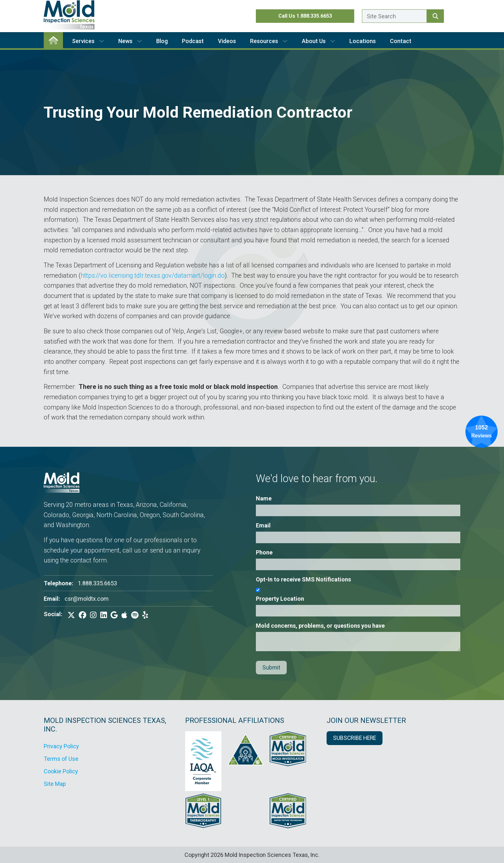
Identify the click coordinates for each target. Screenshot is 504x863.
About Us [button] (319, 41)
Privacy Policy (61, 746)
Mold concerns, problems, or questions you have (320, 626)
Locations (363, 41)
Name (264, 498)
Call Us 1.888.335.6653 (305, 16)
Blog (162, 41)
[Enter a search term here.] (394, 16)
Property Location (280, 599)
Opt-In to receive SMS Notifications (303, 579)
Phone (264, 552)
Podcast (193, 41)
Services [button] (88, 41)
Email (263, 525)
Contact (401, 41)
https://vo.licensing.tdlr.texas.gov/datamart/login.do (153, 276)
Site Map (55, 784)
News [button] (130, 41)
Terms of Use (61, 759)
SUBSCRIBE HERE (355, 738)
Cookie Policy (61, 771)
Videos (227, 41)
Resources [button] (269, 41)
